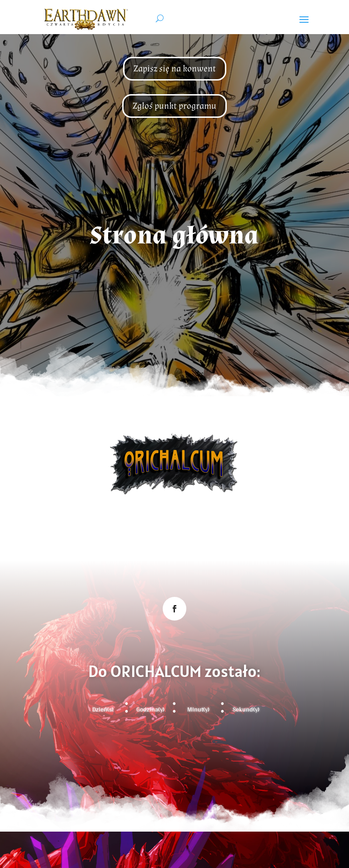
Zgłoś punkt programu (174, 106)
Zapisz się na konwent (175, 69)
